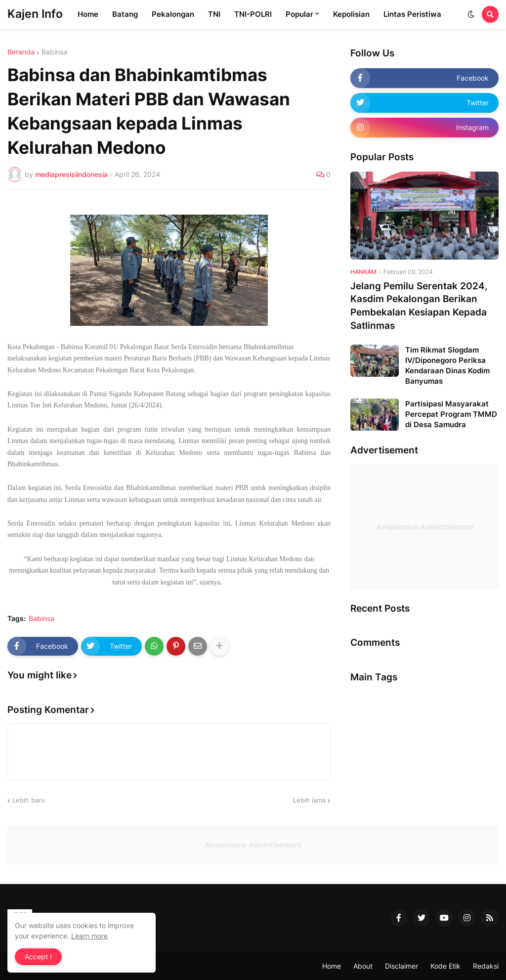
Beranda (21, 52)
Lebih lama (309, 800)
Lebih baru (29, 800)
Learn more (89, 936)
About (363, 966)
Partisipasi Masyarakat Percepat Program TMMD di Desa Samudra (451, 414)
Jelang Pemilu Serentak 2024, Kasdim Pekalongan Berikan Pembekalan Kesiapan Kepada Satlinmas (419, 306)
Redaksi (486, 966)
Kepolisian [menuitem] (351, 14)
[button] (471, 14)
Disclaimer (401, 966)
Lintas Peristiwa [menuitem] (412, 14)
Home (332, 966)
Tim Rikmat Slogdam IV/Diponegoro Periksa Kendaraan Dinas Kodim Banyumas (447, 365)
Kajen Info (35, 14)
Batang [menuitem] (125, 14)
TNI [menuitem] (214, 14)
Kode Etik (445, 966)
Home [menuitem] (88, 14)
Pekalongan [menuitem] (173, 14)
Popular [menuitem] (299, 14)
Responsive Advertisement (424, 527)
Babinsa (54, 52)
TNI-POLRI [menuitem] (253, 14)
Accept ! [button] (38, 957)
